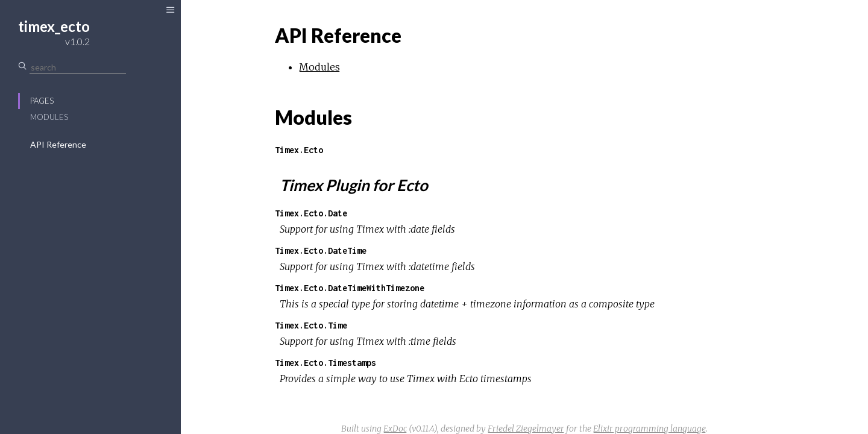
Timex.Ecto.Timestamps (325, 363)
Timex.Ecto (299, 150)
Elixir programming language (649, 429)
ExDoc (395, 429)
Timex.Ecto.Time (311, 325)
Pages (42, 101)
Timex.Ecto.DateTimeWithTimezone (350, 288)
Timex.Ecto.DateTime (321, 250)
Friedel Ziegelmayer (526, 429)
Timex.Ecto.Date (311, 213)
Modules (49, 117)
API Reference (58, 144)
